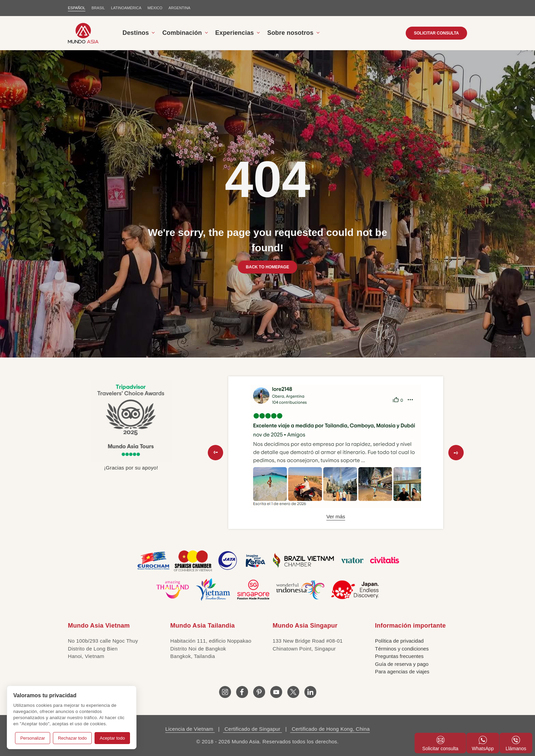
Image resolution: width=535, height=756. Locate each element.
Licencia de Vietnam (190, 729)
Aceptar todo (112, 738)
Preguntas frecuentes (399, 656)
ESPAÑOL (77, 8)
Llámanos (516, 744)
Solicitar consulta (440, 744)
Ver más (336, 516)
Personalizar (32, 738)
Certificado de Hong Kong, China (330, 729)
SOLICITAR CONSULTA (436, 33)
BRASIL (98, 8)
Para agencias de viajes (402, 671)
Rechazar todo (73, 738)
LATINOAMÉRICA (126, 8)
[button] (215, 453)
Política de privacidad (399, 641)
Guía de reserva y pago (402, 664)
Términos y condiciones (402, 649)
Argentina (179, 8)
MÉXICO (155, 8)
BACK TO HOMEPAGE (268, 267)
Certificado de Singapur (253, 729)
